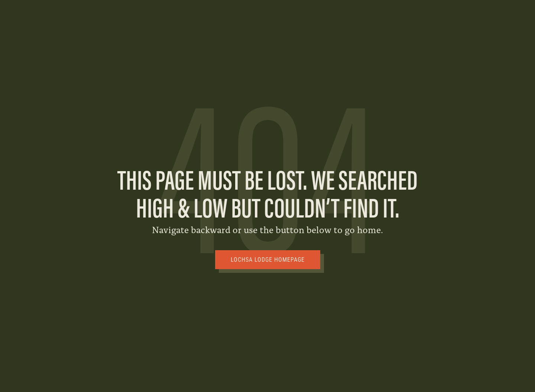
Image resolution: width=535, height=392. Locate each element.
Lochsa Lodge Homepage (268, 260)
